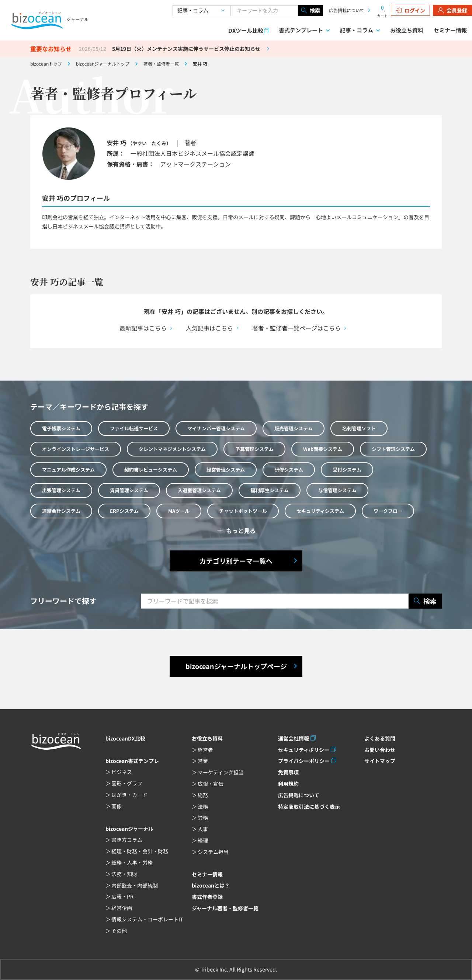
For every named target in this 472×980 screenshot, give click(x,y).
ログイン (410, 10)
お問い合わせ (380, 750)
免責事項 (288, 772)
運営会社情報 (294, 738)
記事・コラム (357, 30)
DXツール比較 (246, 30)
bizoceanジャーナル (129, 829)
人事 (203, 829)
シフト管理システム (393, 449)
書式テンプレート (301, 30)
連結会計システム (61, 511)
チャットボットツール (243, 511)
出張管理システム (61, 490)
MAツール (179, 511)
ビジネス (122, 772)
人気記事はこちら (209, 328)
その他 (119, 931)
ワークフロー (388, 511)
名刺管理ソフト (359, 428)
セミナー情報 (450, 30)
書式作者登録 (207, 897)
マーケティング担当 (221, 772)
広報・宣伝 (211, 784)
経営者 (205, 750)
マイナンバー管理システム (216, 428)
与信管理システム (337, 490)
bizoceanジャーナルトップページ (236, 666)
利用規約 (288, 784)
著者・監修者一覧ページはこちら (296, 328)
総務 (203, 795)
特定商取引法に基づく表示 (309, 806)
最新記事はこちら (143, 328)
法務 (203, 806)
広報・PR (122, 896)
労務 (203, 818)
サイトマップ (380, 761)
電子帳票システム (61, 428)
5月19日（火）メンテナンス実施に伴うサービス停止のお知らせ (186, 49)
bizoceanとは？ (211, 885)
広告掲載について (347, 10)
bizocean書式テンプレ (132, 761)
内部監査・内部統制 (135, 885)
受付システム (347, 470)
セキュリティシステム (320, 511)
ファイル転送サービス (134, 428)
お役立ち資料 (407, 30)
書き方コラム (127, 840)
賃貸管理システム (129, 490)
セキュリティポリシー (304, 750)
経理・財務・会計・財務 (140, 851)
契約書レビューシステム (151, 470)
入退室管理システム (199, 490)
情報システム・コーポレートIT (147, 919)
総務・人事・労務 (132, 862)
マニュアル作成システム (68, 470)
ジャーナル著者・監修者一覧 (225, 908)
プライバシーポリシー (304, 761)
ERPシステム (124, 511)
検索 (310, 11)
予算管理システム (254, 449)
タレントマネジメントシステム (172, 449)
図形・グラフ (127, 783)
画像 (117, 806)
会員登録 (452, 10)
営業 (203, 761)
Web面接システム (323, 449)
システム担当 (213, 852)
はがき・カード (129, 795)
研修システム (289, 470)
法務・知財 (124, 874)
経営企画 (122, 908)
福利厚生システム (270, 490)
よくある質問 (380, 738)
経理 (203, 840)
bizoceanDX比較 (125, 738)
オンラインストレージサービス (76, 449)
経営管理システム (226, 470)
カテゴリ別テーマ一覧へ (236, 561)
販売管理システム (294, 428)
